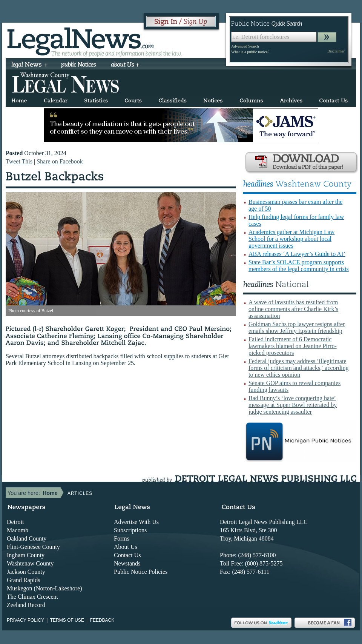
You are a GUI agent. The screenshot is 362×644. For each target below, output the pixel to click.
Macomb (18, 530)
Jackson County (26, 572)
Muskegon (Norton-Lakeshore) (44, 588)
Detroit (15, 522)
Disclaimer (336, 51)
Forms (122, 538)
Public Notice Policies (141, 572)
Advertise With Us (136, 522)
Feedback (102, 620)
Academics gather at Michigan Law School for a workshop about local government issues (291, 239)
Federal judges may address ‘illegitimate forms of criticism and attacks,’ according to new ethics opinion (298, 368)
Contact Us (127, 555)
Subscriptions (130, 530)
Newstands (127, 563)
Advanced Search (245, 46)
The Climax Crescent (32, 597)
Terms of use (67, 620)
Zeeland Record (26, 605)
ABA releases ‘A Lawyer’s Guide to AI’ (297, 254)
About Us (126, 547)
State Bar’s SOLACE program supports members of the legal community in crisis (299, 266)
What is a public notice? (250, 52)
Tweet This (19, 161)
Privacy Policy (25, 620)
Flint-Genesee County (33, 547)
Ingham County (26, 555)
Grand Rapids (23, 580)
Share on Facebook (60, 161)
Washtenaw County (30, 563)
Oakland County (27, 538)
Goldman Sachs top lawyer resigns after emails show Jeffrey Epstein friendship (297, 327)
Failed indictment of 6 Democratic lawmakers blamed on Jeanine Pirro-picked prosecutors (293, 346)
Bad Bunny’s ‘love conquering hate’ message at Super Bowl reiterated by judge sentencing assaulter (293, 405)
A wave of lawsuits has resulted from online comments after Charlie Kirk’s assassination (293, 309)
